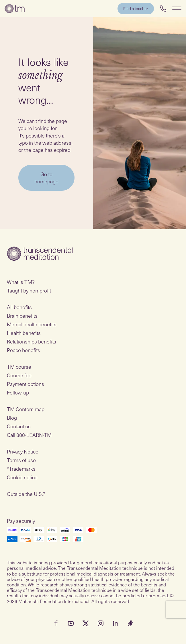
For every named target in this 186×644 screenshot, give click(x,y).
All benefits (19, 307)
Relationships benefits (32, 341)
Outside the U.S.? (26, 494)
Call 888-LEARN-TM (29, 435)
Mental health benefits (32, 324)
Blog (12, 418)
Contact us (19, 426)
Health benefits (24, 333)
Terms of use (21, 460)
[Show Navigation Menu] (177, 8)
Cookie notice (22, 477)
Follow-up (18, 392)
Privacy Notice (23, 451)
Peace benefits (24, 350)
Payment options (26, 384)
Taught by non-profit (29, 290)
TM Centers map (26, 409)
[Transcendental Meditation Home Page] (15, 9)
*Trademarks (21, 469)
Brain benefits (22, 316)
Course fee (19, 375)
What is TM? (21, 282)
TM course (19, 367)
